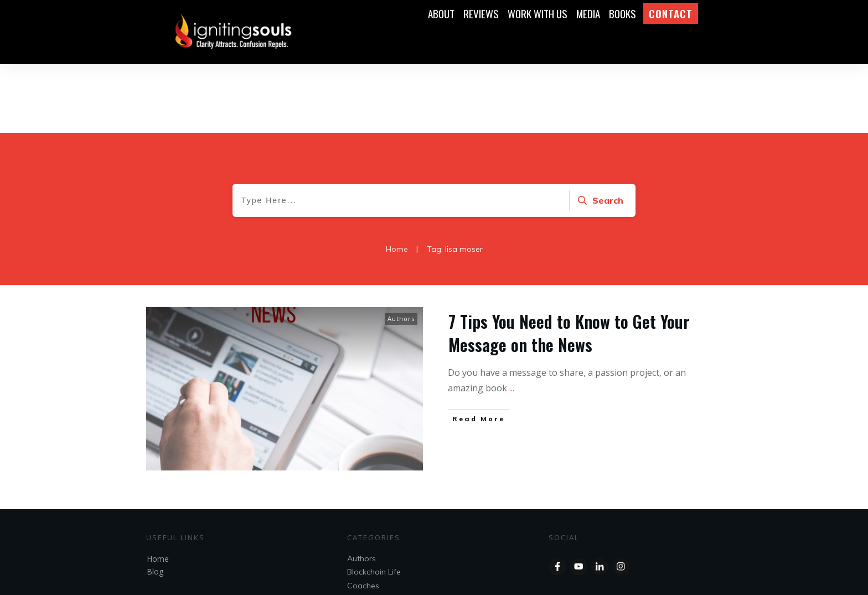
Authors (401, 250)
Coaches (363, 517)
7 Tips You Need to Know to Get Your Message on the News (569, 264)
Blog (155, 503)
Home (158, 490)
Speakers (364, 544)
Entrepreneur (371, 530)
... (512, 319)
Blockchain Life (374, 503)
